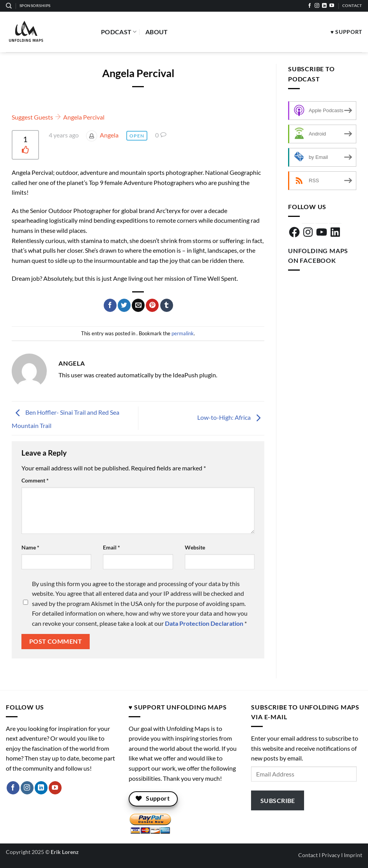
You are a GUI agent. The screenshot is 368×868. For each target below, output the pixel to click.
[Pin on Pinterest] (152, 305)
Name (30, 547)
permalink (183, 333)
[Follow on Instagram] (317, 6)
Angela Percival (84, 117)
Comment (35, 480)
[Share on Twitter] (124, 305)
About (157, 32)
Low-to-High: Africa (231, 417)
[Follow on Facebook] (310, 6)
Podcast (119, 32)
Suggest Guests (32, 117)
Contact (308, 855)
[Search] (9, 6)
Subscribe (278, 800)
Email (111, 547)
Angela (109, 135)
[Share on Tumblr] (167, 305)
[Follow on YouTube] (332, 6)
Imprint (353, 855)
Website (195, 547)
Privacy (331, 855)
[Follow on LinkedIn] (324, 6)
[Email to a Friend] (138, 305)
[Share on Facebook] (110, 305)
